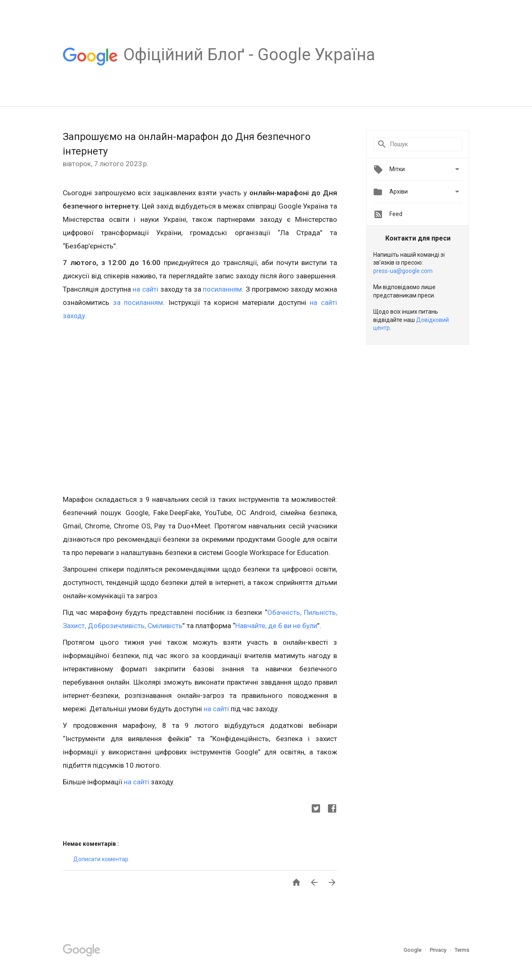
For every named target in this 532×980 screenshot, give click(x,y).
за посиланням (138, 302)
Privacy (439, 950)
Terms (462, 950)
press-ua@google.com (403, 271)
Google (413, 950)
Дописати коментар (101, 859)
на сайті (145, 289)
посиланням (222, 289)
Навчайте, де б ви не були (276, 626)
